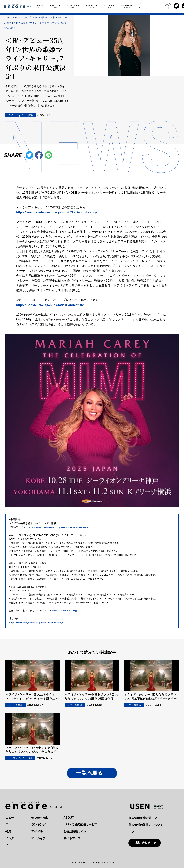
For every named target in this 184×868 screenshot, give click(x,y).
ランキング (38, 824)
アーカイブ (38, 838)
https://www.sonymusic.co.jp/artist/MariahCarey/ (36, 622)
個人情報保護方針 (140, 818)
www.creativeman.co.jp (65, 611)
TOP (7, 17)
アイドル (37, 831)
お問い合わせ (142, 843)
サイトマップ (72, 838)
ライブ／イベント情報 (35, 17)
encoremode (40, 818)
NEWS (16, 17)
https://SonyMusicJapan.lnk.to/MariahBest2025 (51, 305)
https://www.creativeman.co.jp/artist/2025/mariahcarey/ (57, 212)
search (167, 6)
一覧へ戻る (89, 773)
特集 (8, 831)
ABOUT (69, 818)
